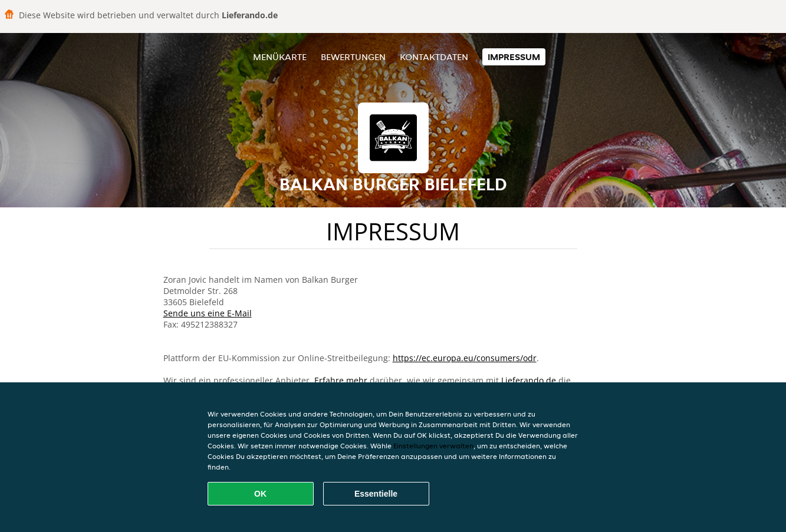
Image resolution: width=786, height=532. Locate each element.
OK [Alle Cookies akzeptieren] (260, 494)
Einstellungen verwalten (433, 446)
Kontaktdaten (434, 57)
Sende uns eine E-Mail (208, 313)
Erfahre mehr (341, 380)
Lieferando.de (529, 380)
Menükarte (280, 57)
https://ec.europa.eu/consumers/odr (465, 358)
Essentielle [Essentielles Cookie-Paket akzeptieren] (376, 494)
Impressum (514, 57)
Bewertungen (353, 57)
